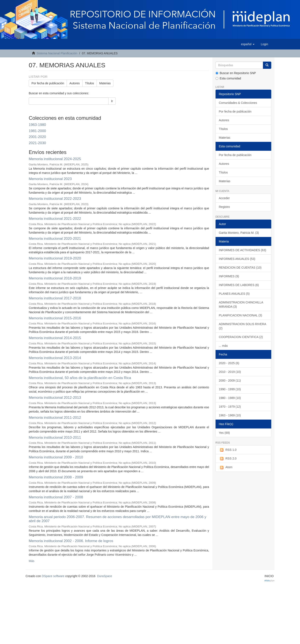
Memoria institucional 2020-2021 (55, 239)
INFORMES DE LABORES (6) (239, 285)
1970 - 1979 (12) (230, 407)
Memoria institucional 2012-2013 (55, 398)
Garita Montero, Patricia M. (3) (239, 233)
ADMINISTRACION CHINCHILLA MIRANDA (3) (241, 304)
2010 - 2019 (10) (230, 372)
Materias (105, 83)
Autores (74, 83)
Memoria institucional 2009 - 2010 (56, 457)
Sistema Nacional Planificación (57, 53)
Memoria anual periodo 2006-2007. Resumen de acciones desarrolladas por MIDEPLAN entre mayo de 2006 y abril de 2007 (117, 519)
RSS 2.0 (228, 459)
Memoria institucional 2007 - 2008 (56, 497)
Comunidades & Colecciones (238, 103)
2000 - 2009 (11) (230, 380)
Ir (112, 101)
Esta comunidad (228, 78)
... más (223, 346)
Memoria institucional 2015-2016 (55, 318)
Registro (224, 207)
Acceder (224, 198)
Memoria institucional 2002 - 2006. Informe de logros (71, 541)
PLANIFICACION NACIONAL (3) (241, 315)
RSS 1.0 (228, 450)
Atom (226, 467)
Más (31, 561)
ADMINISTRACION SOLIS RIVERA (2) (243, 326)
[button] (248, 44)
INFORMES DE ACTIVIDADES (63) (243, 250)
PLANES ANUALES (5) (234, 294)
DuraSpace (104, 576)
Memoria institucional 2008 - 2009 (56, 477)
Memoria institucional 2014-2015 (55, 338)
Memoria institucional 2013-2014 (55, 358)
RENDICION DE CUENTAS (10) (240, 268)
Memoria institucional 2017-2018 (55, 298)
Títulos (90, 83)
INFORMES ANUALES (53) (237, 259)
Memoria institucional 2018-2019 (55, 278)
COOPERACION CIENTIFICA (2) (241, 337)
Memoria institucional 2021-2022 (55, 219)
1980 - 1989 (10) (230, 398)
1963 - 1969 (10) (230, 415)
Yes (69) (224, 433)
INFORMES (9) (229, 276)
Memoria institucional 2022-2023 (55, 199)
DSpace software (53, 576)
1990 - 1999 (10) (230, 389)
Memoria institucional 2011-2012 (55, 418)
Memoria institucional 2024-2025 (55, 159)
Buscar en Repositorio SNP (236, 73)
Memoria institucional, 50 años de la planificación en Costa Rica (80, 378)
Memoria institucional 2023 (50, 179)
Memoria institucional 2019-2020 (55, 258)
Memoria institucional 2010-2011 (55, 438)
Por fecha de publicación (48, 83)
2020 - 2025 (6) (229, 363)
